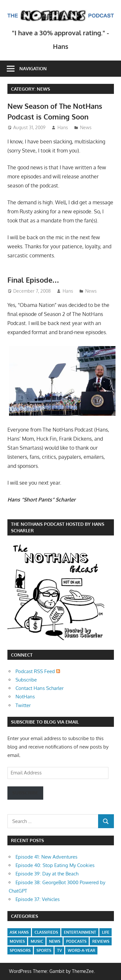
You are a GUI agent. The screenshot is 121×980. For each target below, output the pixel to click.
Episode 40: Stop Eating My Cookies (55, 865)
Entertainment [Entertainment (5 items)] (80, 932)
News (86, 127)
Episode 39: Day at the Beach (47, 874)
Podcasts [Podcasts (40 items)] (76, 941)
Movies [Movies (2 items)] (17, 941)
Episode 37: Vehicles (38, 899)
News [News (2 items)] (55, 941)
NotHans (25, 697)
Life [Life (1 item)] (106, 932)
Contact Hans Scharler (40, 688)
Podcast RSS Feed (38, 671)
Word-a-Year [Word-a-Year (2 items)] (81, 950)
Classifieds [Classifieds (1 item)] (46, 932)
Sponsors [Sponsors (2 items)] (20, 950)
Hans (63, 127)
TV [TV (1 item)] (60, 950)
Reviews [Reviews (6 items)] (101, 941)
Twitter (23, 705)
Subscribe (26, 680)
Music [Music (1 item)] (37, 941)
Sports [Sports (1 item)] (44, 950)
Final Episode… (33, 280)
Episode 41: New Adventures (46, 857)
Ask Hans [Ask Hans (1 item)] (19, 932)
